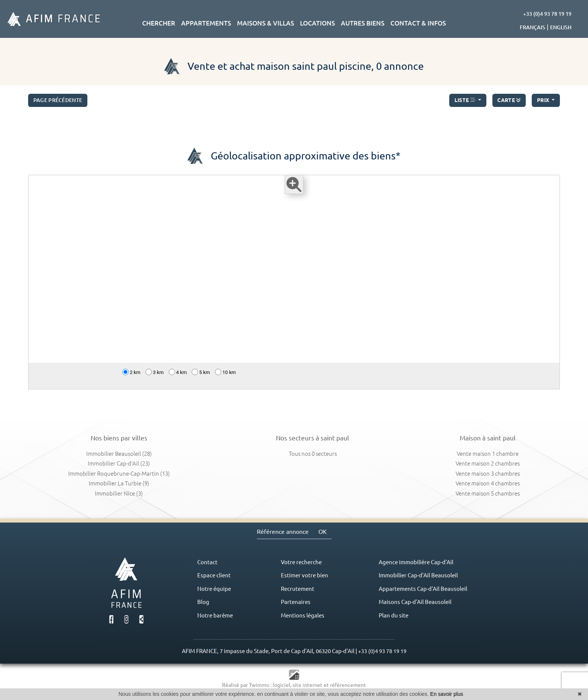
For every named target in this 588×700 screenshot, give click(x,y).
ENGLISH (561, 27)
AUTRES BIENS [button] (363, 23)
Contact (207, 562)
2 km (131, 372)
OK (322, 532)
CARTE (509, 99)
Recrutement (298, 589)
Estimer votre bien (304, 575)
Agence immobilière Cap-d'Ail (416, 562)
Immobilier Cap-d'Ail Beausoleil (418, 575)
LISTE (466, 100)
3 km (155, 372)
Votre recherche (301, 562)
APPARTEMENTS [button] (206, 23)
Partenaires (296, 602)
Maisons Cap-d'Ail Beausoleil (415, 602)
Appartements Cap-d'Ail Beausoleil (423, 589)
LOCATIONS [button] (317, 23)
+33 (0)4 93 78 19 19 (547, 14)
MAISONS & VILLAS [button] (265, 23)
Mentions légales (303, 615)
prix (544, 100)
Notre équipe (214, 589)
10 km (225, 372)
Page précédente (58, 100)
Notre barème (215, 615)
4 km (178, 372)
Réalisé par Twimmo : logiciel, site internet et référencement (294, 685)
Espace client (214, 575)
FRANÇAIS (532, 27)
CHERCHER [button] (159, 23)
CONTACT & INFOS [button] (418, 23)
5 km (201, 372)
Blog (203, 602)
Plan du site (394, 615)
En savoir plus (447, 694)
